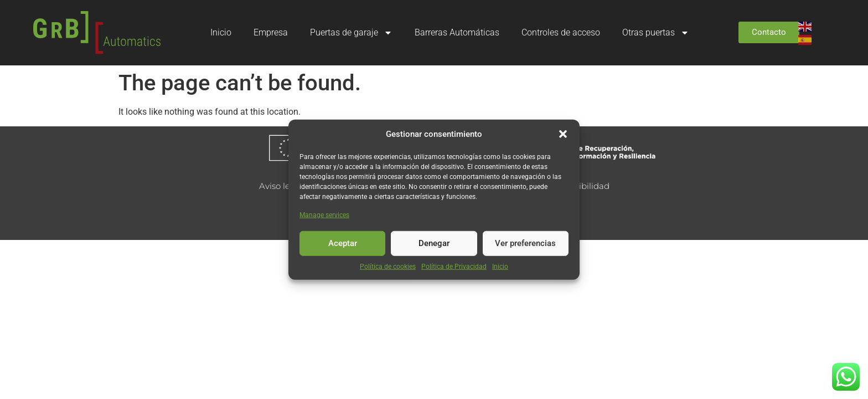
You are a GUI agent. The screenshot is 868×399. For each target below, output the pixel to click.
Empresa (271, 32)
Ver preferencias (525, 243)
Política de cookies (388, 266)
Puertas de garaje (351, 33)
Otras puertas (656, 33)
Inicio (500, 266)
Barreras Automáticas (457, 32)
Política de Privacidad (454, 266)
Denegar (434, 243)
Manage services (324, 214)
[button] (563, 134)
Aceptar (343, 243)
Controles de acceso (561, 32)
